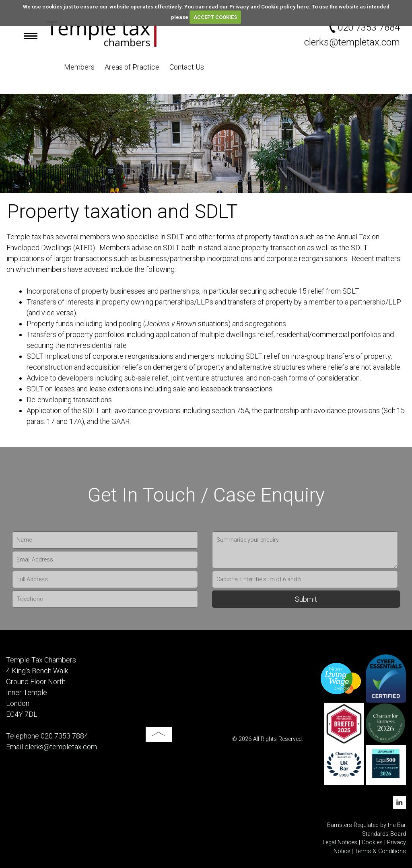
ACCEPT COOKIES (215, 17)
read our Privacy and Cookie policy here (257, 7)
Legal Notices (340, 842)
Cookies (372, 842)
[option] (206, 143)
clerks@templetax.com (352, 42)
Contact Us (187, 67)
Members (79, 67)
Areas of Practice (132, 67)
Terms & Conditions (380, 851)
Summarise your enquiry (305, 550)
